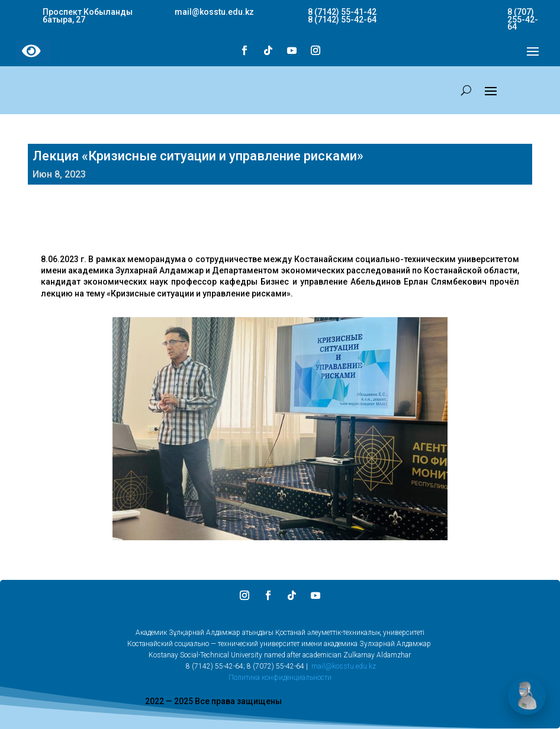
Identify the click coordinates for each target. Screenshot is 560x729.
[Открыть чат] (527, 696)
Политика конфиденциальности (280, 678)
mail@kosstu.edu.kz (344, 666)
